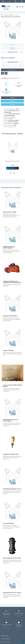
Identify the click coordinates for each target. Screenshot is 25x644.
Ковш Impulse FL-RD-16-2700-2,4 (12, 593)
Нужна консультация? (13, 62)
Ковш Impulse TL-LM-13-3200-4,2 (12, 161)
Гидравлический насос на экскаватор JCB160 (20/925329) (12, 282)
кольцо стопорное (8, 350)
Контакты (13, 104)
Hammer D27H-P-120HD (10, 212)
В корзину (10, 168)
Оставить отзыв (13, 52)
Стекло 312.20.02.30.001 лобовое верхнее (12, 386)
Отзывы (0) (12, 101)
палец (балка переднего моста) (12, 489)
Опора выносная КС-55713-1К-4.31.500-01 (11, 420)
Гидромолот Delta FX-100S (11, 454)
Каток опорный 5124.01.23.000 (12, 558)
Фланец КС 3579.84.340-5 (10, 316)
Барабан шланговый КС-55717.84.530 (9, 247)
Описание (13, 98)
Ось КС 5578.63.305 (8, 523)
